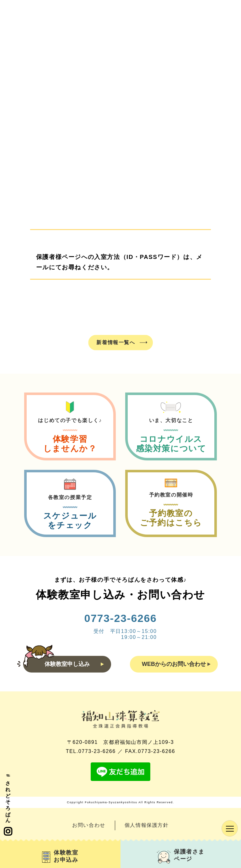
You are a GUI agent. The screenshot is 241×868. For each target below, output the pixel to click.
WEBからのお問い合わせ (176, 664)
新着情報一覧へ (116, 342)
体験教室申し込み (74, 664)
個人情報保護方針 (147, 825)
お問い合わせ (89, 825)
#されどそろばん (8, 805)
